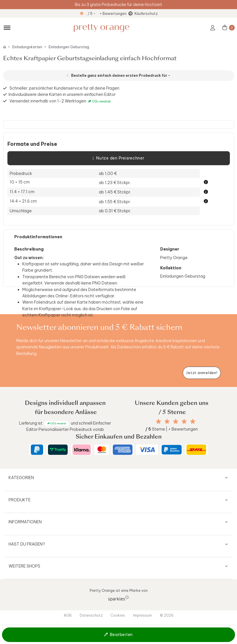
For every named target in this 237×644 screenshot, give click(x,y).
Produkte (20, 500)
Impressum (142, 615)
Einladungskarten (27, 47)
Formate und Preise (32, 144)
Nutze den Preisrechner (118, 158)
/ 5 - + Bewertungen (107, 13)
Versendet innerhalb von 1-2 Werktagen (61, 101)
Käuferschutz (146, 13)
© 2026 (167, 615)
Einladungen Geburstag (69, 47)
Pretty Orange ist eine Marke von (119, 594)
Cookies (118, 615)
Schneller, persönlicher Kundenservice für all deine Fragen (64, 88)
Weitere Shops (24, 566)
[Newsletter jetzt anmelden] (202, 373)
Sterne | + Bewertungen (172, 429)
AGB (68, 615)
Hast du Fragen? (27, 544)
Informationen (25, 522)
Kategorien (21, 478)
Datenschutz (91, 615)
